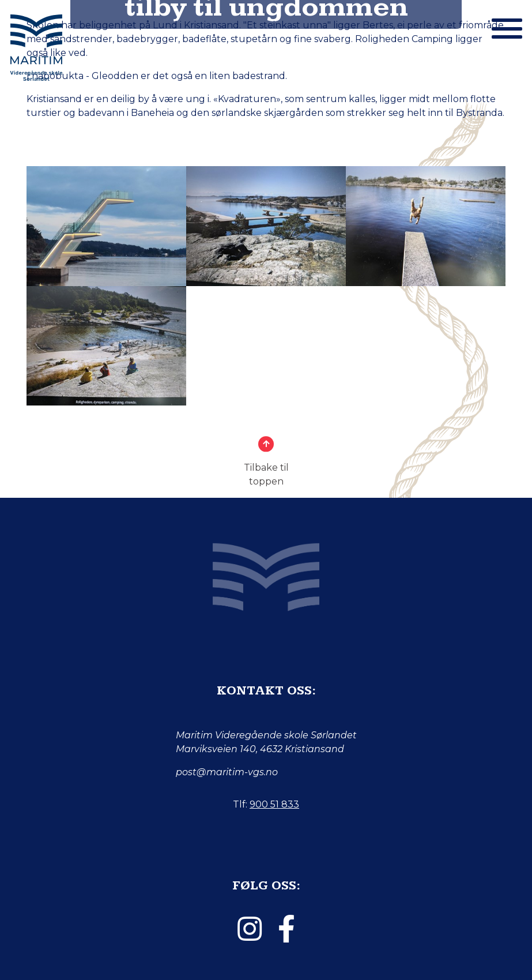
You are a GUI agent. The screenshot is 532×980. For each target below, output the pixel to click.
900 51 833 (274, 804)
